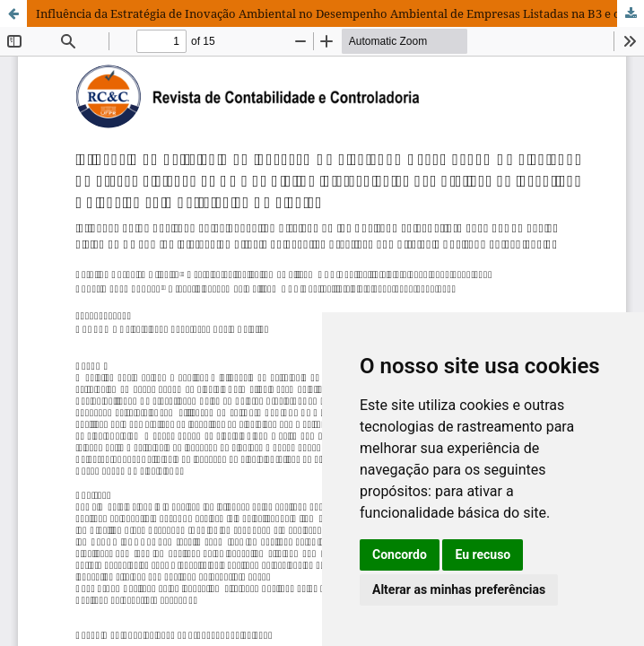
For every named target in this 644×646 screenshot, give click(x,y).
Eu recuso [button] (483, 554)
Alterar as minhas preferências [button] (459, 589)
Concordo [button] (400, 554)
